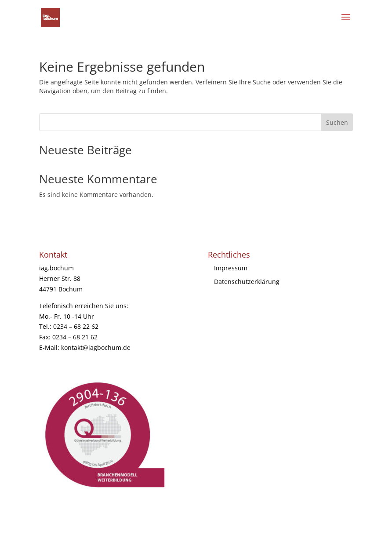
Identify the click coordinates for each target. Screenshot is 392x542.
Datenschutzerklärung (247, 282)
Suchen (337, 122)
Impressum (231, 268)
